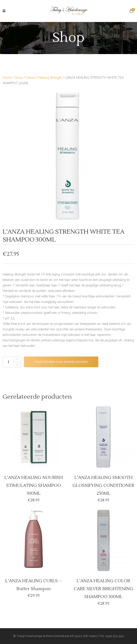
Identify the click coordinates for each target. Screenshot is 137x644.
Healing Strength (50, 78)
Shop (19, 78)
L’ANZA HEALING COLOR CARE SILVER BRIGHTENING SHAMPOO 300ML (104, 589)
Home (7, 78)
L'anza (30, 78)
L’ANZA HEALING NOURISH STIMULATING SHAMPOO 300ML (34, 486)
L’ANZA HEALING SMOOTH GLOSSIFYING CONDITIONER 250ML (103, 486)
